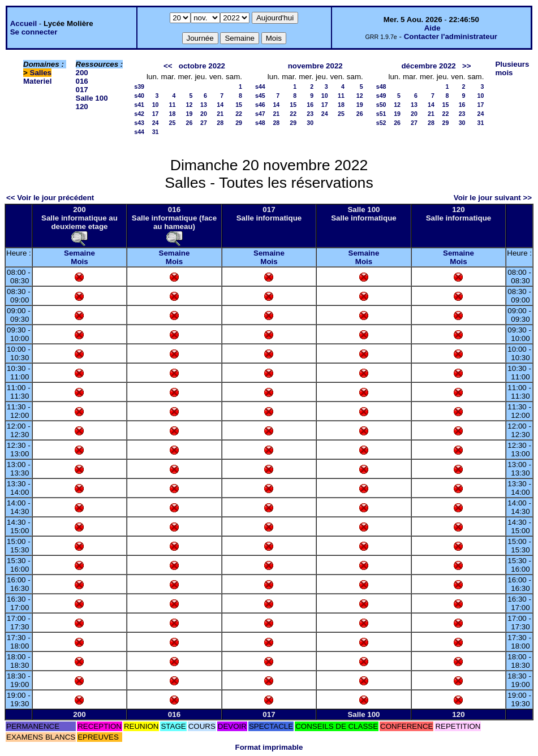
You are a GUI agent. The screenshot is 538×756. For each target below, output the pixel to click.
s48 (260, 123)
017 (82, 90)
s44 (139, 132)
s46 (260, 105)
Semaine (79, 253)
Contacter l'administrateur (451, 36)
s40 (139, 96)
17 (156, 114)
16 (310, 105)
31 (156, 132)
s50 (381, 105)
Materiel (37, 81)
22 (239, 114)
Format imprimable (269, 747)
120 (82, 107)
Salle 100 (92, 98)
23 (310, 114)
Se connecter (34, 32)
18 (173, 114)
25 (173, 123)
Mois (79, 262)
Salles (41, 73)
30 (310, 123)
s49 (381, 96)
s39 (139, 87)
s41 (139, 105)
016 (82, 81)
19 (190, 114)
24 (156, 123)
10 (156, 105)
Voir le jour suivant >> (493, 198)
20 (204, 114)
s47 (260, 114)
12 (190, 105)
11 (173, 105)
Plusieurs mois (512, 68)
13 (204, 105)
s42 (139, 114)
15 (239, 105)
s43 (139, 123)
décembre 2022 (428, 66)
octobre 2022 (202, 66)
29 (239, 123)
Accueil (23, 23)
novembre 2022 (315, 66)
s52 (381, 123)
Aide (432, 28)
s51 (381, 114)
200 (82, 73)
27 (204, 123)
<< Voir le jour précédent (50, 198)
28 (220, 123)
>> (467, 66)
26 (190, 123)
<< (168, 66)
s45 (260, 96)
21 (220, 114)
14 (220, 105)
